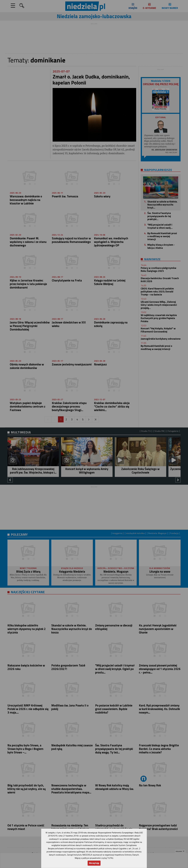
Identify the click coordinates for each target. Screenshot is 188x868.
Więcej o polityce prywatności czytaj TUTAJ (94, 858)
